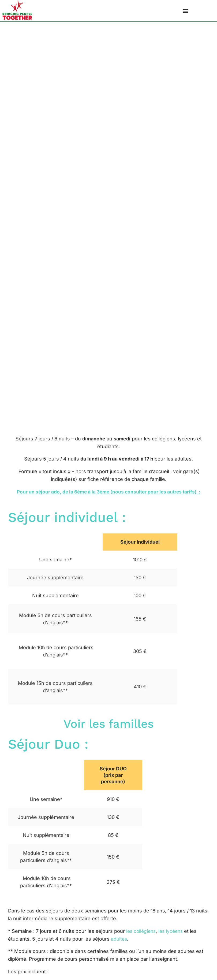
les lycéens (174, 933)
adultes (119, 941)
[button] (186, 11)
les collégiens (142, 933)
